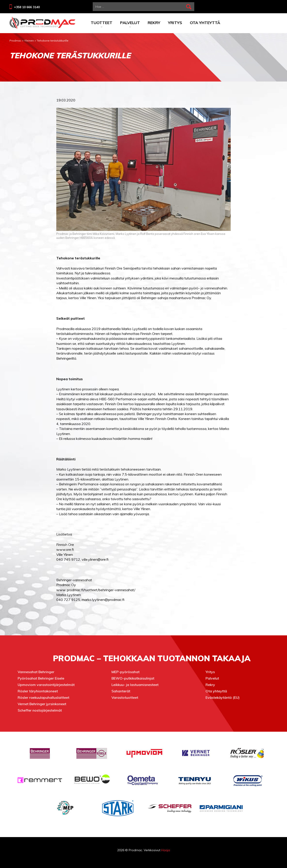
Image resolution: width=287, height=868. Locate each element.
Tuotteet (102, 23)
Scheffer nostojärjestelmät (40, 710)
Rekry (154, 23)
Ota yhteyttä (205, 23)
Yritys (175, 23)
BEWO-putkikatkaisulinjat (133, 678)
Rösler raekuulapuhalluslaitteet (43, 697)
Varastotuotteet (125, 697)
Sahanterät (121, 691)
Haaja (166, 850)
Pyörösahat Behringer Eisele (41, 678)
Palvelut (130, 23)
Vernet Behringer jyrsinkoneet (42, 704)
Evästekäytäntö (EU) (223, 697)
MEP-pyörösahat (126, 672)
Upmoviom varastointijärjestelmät (46, 685)
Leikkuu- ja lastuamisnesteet (135, 685)
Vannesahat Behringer (36, 672)
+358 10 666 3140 (27, 7)
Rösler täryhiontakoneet (38, 691)
